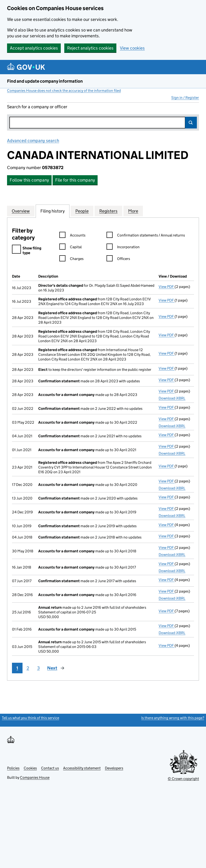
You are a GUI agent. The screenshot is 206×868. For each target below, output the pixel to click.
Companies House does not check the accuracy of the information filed (64, 91)
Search (191, 123)
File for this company (75, 180)
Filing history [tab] (53, 211)
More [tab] (133, 211)
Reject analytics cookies (90, 48)
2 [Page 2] (28, 668)
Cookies (30, 768)
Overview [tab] (21, 211)
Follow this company (29, 180)
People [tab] (82, 211)
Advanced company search (33, 141)
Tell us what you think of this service (31, 718)
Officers (118, 259)
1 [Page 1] (17, 668)
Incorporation (123, 248)
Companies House (35, 777)
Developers (114, 768)
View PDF (167, 287)
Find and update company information (45, 81)
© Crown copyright (183, 779)
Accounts (72, 236)
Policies (13, 768)
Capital (71, 248)
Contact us (50, 768)
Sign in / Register (185, 98)
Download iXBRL (172, 398)
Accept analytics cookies (34, 48)
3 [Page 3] (38, 668)
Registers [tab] (108, 211)
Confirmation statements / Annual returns (146, 236)
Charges (71, 259)
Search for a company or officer (37, 107)
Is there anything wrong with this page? (173, 718)
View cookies (132, 48)
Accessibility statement (82, 768)
